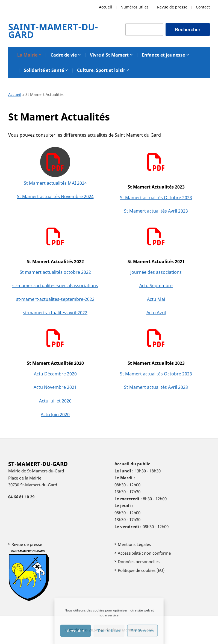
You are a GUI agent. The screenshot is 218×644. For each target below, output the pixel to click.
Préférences (142, 631)
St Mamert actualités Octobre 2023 (156, 198)
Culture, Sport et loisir (101, 70)
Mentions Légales (134, 544)
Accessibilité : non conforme (144, 553)
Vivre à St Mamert (109, 55)
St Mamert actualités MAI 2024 (55, 183)
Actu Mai (156, 299)
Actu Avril (156, 313)
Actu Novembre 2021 (55, 387)
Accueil (105, 7)
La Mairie (27, 55)
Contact (203, 7)
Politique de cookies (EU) (141, 570)
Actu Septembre (156, 286)
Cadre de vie (64, 55)
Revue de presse (172, 7)
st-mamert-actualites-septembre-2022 (55, 299)
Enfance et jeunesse (163, 55)
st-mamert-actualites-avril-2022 (55, 313)
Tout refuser (109, 631)
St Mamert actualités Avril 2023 (156, 211)
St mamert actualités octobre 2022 (55, 272)
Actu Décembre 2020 (55, 374)
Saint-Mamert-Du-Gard (53, 31)
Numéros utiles (135, 7)
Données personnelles (139, 561)
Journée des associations (156, 272)
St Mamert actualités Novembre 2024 (55, 196)
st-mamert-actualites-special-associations (55, 286)
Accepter (76, 631)
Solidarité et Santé (44, 70)
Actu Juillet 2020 (55, 401)
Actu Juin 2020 (55, 414)
